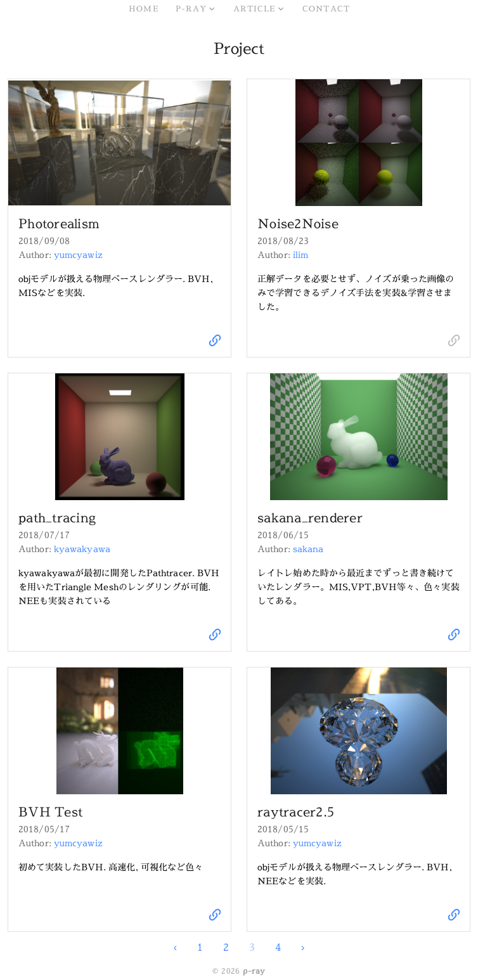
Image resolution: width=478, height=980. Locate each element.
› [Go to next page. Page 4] (303, 947)
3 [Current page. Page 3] (252, 947)
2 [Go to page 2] (226, 947)
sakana (308, 549)
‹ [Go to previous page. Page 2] (175, 947)
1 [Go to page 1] (200, 947)
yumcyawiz (78, 255)
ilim (300, 255)
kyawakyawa (82, 549)
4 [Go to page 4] (278, 947)
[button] (196, 9)
